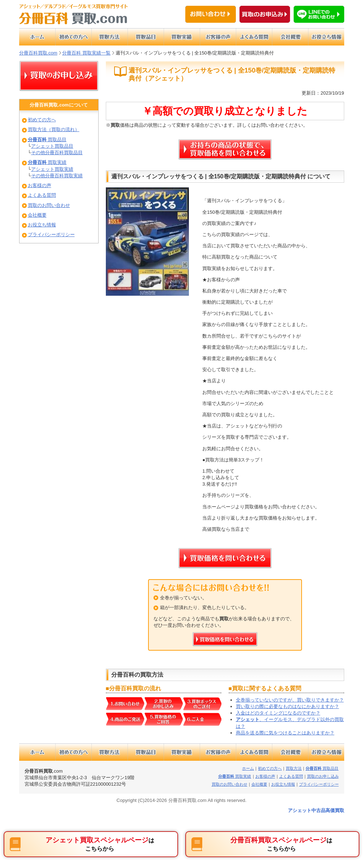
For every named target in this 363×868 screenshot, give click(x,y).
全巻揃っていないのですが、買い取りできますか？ (290, 700)
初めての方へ (42, 120)
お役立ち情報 (42, 225)
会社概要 (37, 215)
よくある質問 (42, 195)
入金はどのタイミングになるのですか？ (278, 713)
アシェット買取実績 (52, 169)
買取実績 (47, 162)
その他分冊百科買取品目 (57, 153)
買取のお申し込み (323, 776)
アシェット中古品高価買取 (316, 810)
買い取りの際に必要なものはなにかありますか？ (288, 706)
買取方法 (294, 768)
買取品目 (47, 140)
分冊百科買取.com (38, 53)
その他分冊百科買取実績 (57, 176)
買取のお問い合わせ (49, 205)
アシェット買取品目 (52, 146)
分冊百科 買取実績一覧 (86, 53)
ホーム (248, 768)
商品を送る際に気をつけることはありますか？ (285, 733)
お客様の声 (40, 185)
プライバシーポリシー (51, 235)
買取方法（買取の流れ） (54, 129)
